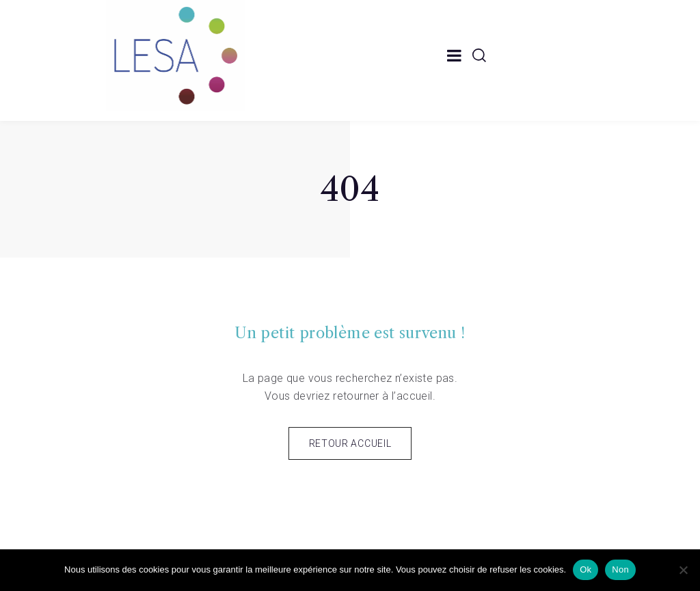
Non (620, 569)
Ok (585, 569)
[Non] (683, 570)
